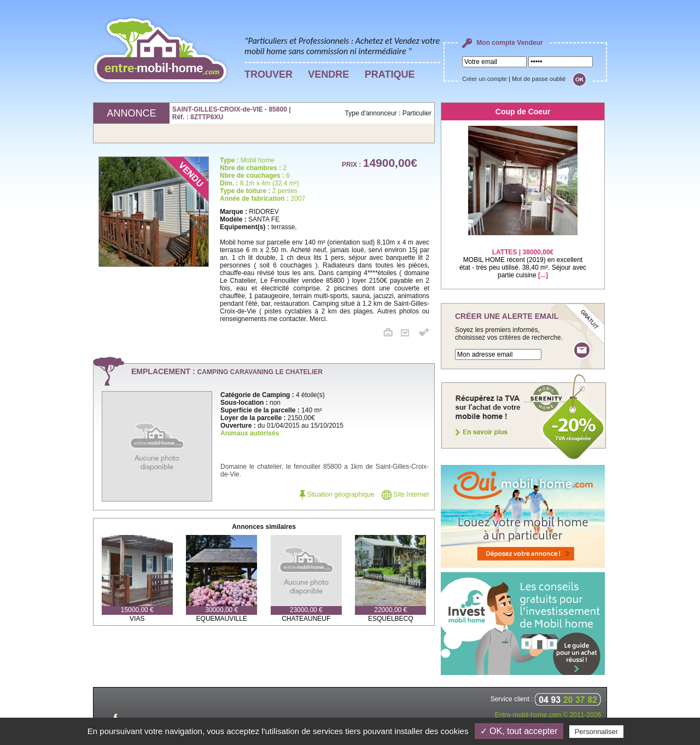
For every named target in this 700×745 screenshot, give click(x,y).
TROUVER (269, 74)
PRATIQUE (390, 74)
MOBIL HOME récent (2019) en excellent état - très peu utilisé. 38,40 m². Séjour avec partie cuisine (523, 257)
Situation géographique (337, 494)
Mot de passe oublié (539, 79)
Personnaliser (597, 732)
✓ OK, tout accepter (519, 731)
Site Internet (405, 494)
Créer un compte (485, 79)
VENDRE (328, 74)
